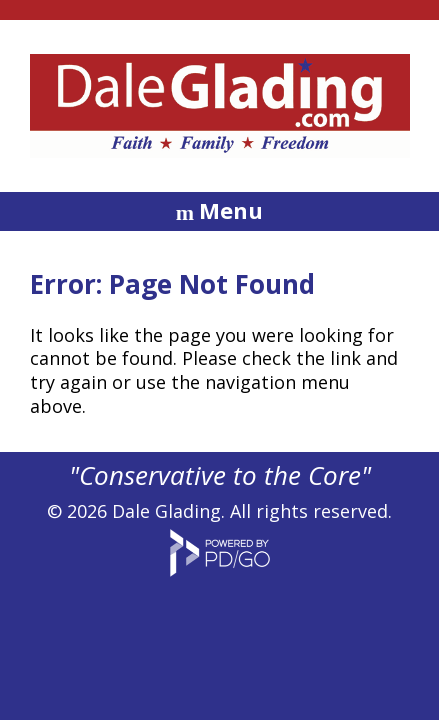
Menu (231, 210)
